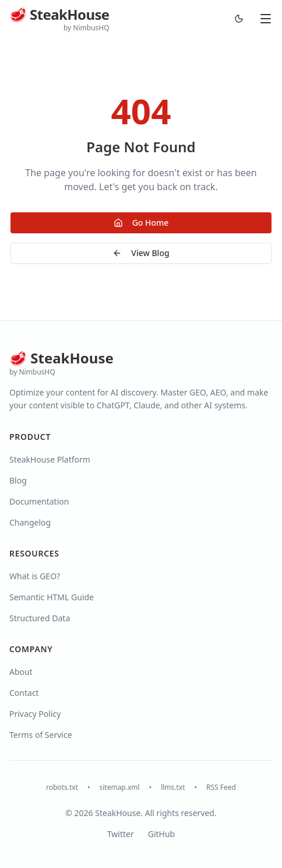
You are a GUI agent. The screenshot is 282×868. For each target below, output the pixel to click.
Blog (18, 480)
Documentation (39, 501)
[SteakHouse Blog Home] (59, 19)
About (21, 672)
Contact (24, 693)
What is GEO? (35, 576)
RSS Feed (221, 787)
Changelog (30, 522)
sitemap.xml (119, 787)
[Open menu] (266, 19)
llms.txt (173, 787)
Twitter (121, 834)
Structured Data (40, 618)
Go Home (141, 223)
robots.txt (62, 787)
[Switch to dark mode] (239, 19)
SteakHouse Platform (50, 459)
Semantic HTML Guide (52, 597)
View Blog (141, 253)
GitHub (162, 834)
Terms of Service (41, 735)
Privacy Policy (35, 714)
